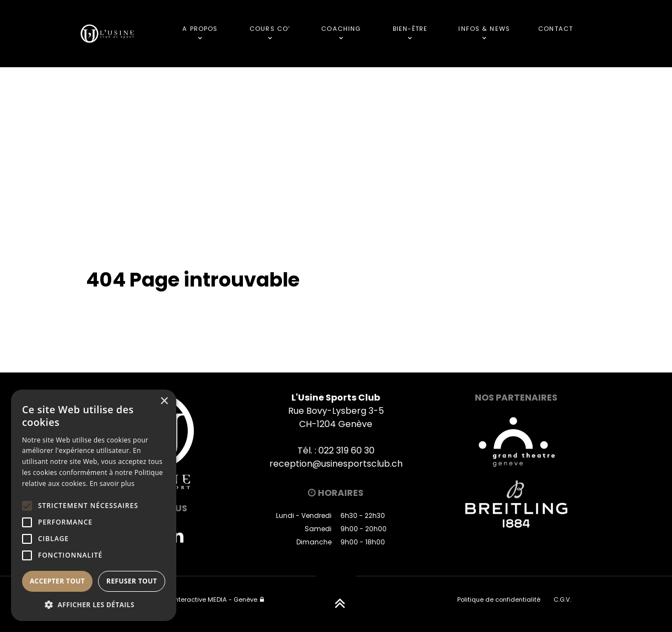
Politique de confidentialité (499, 599)
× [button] (164, 401)
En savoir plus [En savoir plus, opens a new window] (112, 484)
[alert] (94, 505)
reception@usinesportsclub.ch (336, 464)
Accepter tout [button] (57, 581)
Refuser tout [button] (132, 581)
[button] (94, 604)
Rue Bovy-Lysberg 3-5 (336, 411)
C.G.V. (562, 599)
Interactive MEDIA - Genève (215, 599)
